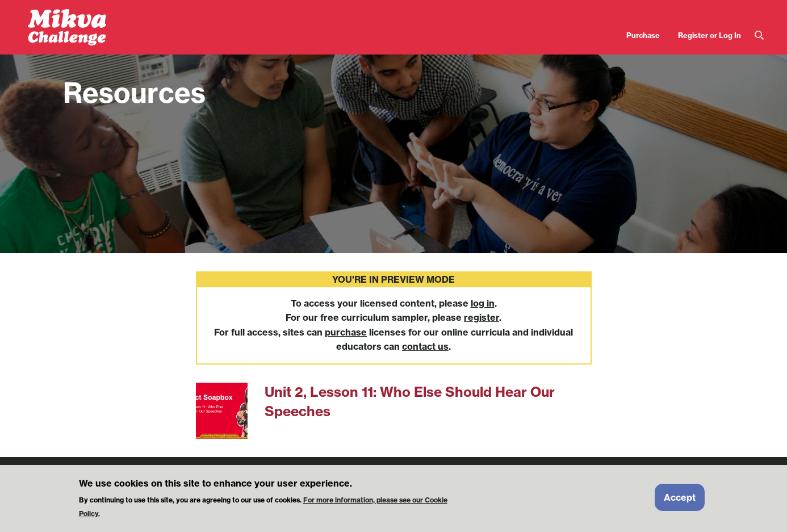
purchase (346, 332)
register (482, 317)
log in (483, 303)
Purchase (643, 35)
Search (759, 35)
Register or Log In (709, 35)
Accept (680, 501)
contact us (425, 346)
